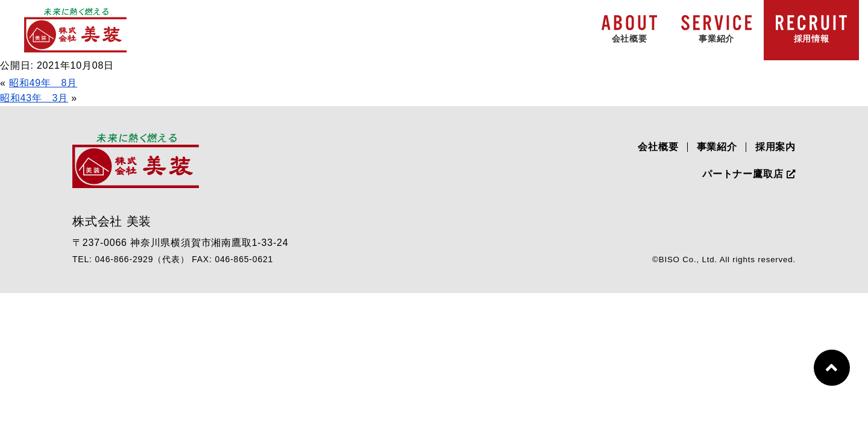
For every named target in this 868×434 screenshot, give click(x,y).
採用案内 (775, 147)
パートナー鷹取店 (749, 174)
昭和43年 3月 (34, 98)
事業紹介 (717, 147)
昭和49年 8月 (43, 83)
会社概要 (658, 147)
